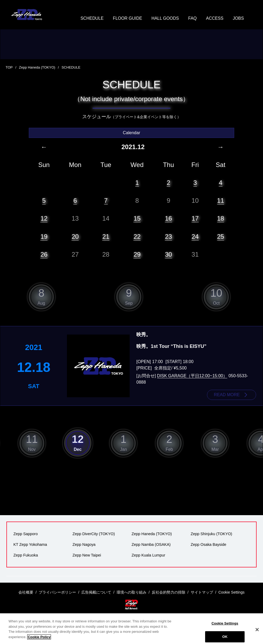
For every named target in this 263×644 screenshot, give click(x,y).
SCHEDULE (92, 19)
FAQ (193, 19)
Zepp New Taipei (87, 555)
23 (168, 236)
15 (137, 218)
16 (168, 218)
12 (44, 218)
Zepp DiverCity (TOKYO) (94, 534)
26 (44, 254)
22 (137, 236)
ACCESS (215, 19)
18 (221, 218)
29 (137, 254)
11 (221, 200)
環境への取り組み (131, 592)
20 (75, 236)
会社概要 (26, 592)
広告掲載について (96, 592)
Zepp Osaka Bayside (209, 544)
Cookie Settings (225, 629)
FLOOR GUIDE (127, 19)
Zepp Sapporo (25, 534)
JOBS (239, 19)
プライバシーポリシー (57, 592)
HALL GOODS (165, 19)
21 (106, 236)
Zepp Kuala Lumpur (148, 555)
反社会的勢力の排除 (169, 592)
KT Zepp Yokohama (30, 544)
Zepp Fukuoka (26, 555)
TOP (9, 68)
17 (195, 218)
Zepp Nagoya (84, 544)
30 (168, 254)
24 (195, 236)
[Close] (257, 636)
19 (44, 236)
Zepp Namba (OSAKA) (151, 544)
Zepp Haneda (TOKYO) (37, 68)
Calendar (132, 133)
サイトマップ (202, 592)
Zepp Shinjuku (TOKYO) (212, 534)
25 (221, 236)
